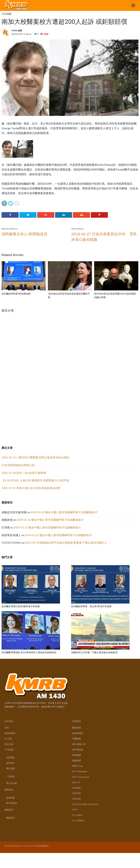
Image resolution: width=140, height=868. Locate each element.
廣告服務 (77, 755)
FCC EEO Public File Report (85, 804)
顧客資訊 (9, 790)
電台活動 (10, 768)
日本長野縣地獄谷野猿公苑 (18, 465)
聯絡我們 (77, 760)
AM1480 (76, 799)
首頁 (7, 728)
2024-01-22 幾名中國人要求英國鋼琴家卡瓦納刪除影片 (64, 512)
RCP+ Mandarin (80, 771)
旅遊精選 (10, 798)
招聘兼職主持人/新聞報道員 (24, 234)
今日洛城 (9, 750)
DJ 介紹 (8, 739)
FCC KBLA (77, 815)
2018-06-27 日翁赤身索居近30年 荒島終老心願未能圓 (104, 237)
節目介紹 (9, 744)
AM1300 (76, 793)
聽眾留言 (9, 810)
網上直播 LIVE (79, 744)
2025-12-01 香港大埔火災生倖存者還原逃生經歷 (31, 488)
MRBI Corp (78, 766)
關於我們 (77, 728)
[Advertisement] (25, 415)
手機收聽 (77, 739)
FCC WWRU (78, 820)
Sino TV (76, 782)
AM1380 (76, 788)
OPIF (75, 810)
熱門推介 (10, 763)
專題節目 (10, 818)
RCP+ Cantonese (81, 777)
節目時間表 (10, 733)
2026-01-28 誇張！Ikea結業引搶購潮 (24, 473)
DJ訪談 (11, 776)
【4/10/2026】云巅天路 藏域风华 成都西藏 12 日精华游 (35, 480)
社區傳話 (10, 757)
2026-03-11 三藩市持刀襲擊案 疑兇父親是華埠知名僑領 (35, 457)
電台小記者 (12, 783)
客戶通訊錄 (12, 803)
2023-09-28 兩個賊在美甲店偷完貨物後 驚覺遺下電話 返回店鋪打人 (66, 543)
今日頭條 (6, 14)
